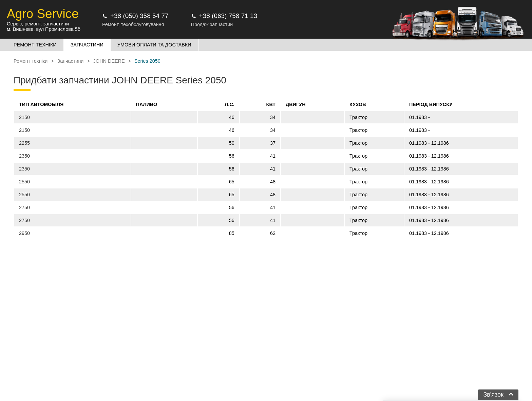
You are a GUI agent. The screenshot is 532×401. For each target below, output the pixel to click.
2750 (24, 207)
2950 (24, 233)
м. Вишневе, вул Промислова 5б (44, 29)
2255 (24, 143)
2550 (24, 182)
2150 (24, 117)
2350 (24, 156)
